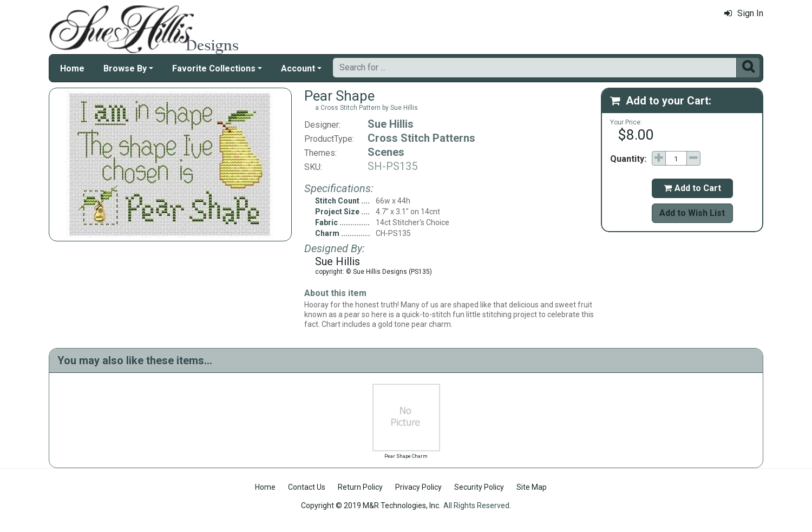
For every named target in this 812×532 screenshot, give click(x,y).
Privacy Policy (418, 487)
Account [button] (298, 68)
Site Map (532, 487)
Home (72, 68)
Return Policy (360, 487)
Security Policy (479, 487)
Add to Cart (692, 188)
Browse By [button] (125, 68)
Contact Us (307, 487)
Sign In (744, 13)
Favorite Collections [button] (214, 68)
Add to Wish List (692, 213)
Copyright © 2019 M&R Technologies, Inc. (371, 505)
